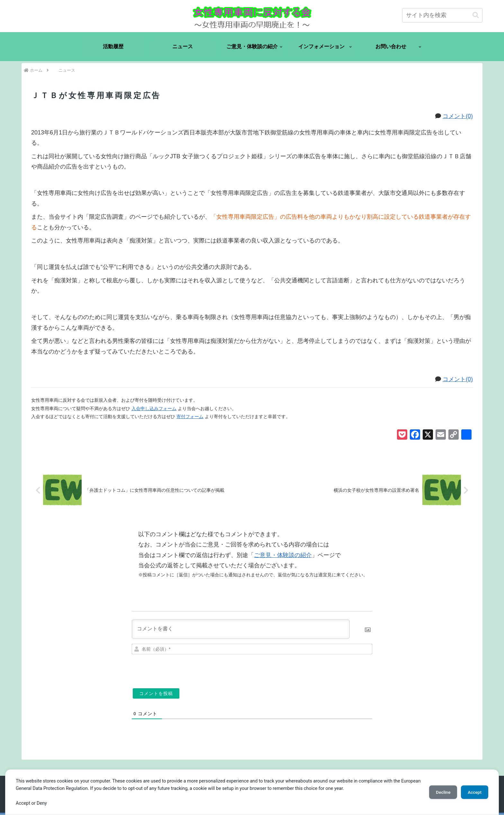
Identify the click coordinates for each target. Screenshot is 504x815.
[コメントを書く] (241, 629)
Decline (440, 792)
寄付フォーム (190, 417)
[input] (442, 15)
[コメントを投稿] (156, 694)
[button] (476, 15)
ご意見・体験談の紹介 (283, 555)
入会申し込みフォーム (154, 408)
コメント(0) (458, 116)
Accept (473, 792)
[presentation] (328, 669)
